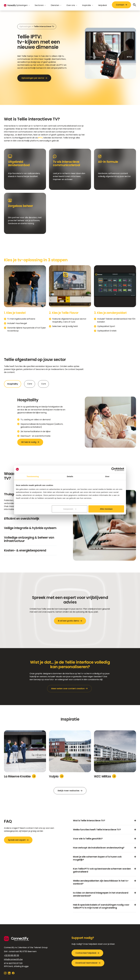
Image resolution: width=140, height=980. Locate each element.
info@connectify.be (13, 959)
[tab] (13, 384)
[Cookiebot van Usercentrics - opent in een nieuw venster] (113, 469)
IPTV (40, 138)
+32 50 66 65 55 (11, 955)
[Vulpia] (70, 752)
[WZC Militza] (115, 752)
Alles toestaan (106, 509)
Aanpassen (70, 509)
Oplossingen (26, 26)
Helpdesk (103, 5)
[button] (23, 5)
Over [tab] (107, 476)
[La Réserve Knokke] (25, 752)
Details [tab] (70, 476)
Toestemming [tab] (33, 476)
